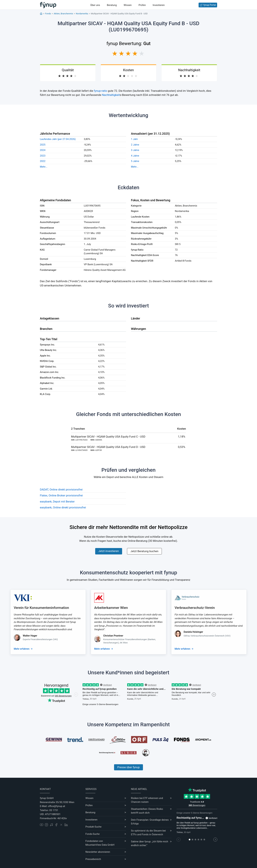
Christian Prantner (113, 636)
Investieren (159, 5)
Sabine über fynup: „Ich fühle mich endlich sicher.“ (150, 843)
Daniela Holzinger (193, 632)
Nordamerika (82, 14)
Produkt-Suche (94, 827)
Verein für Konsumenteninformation (41, 608)
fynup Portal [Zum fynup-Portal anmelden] (208, 5)
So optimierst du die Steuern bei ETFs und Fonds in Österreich (148, 833)
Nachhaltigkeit (111, 95)
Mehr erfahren (22, 649)
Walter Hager (30, 636)
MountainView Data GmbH (100, 845)
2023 (43, 156)
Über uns (95, 5)
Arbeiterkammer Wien (111, 608)
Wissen (128, 5)
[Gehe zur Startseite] (48, 5)
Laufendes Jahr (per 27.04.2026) (58, 139)
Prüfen (142, 5)
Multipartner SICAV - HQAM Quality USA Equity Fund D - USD (108, 447)
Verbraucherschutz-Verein (195, 608)
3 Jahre (135, 150)
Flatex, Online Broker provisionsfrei (61, 495)
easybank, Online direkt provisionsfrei (63, 507)
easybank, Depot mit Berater (57, 501)
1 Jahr (134, 139)
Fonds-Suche (93, 834)
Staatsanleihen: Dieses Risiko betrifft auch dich (147, 811)
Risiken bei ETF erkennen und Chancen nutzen (147, 800)
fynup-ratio (101, 91)
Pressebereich (93, 859)
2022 (43, 161)
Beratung (112, 5)
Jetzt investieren (109, 551)
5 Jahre (135, 161)
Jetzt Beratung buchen (144, 551)
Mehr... (44, 167)
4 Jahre (135, 156)
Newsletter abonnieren (98, 852)
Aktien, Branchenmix (63, 14)
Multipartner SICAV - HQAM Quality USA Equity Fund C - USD (108, 437)
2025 (43, 145)
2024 (43, 150)
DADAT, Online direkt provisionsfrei (61, 489)
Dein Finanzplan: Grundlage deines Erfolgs (150, 822)
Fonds (48, 14)
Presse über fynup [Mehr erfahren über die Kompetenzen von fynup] (128, 767)
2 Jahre (135, 145)
